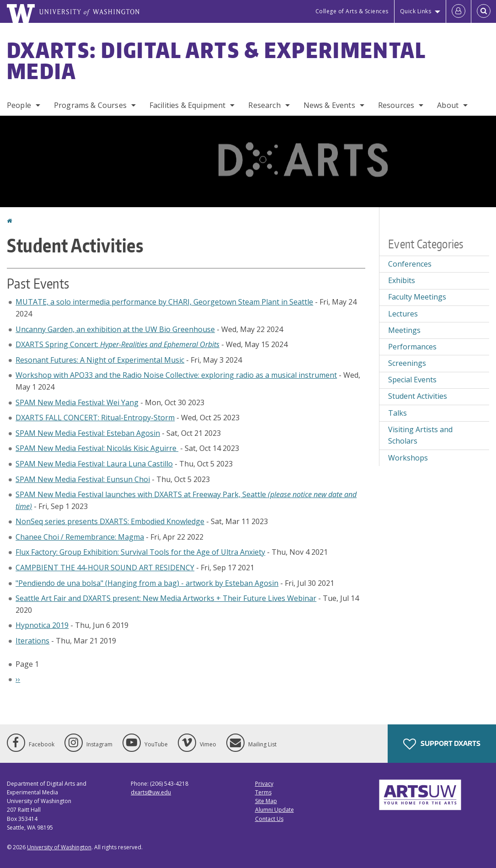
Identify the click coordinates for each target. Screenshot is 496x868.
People (19, 105)
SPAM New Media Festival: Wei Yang (77, 402)
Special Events (412, 380)
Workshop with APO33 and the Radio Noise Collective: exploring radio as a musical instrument (176, 375)
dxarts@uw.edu (151, 792)
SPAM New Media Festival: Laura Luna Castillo (94, 464)
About (448, 105)
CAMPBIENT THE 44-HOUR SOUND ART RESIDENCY (105, 568)
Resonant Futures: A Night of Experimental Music (100, 360)
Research (264, 105)
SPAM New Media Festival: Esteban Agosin (88, 433)
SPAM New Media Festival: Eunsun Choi (83, 479)
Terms (263, 792)
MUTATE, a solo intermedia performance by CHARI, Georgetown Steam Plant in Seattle (164, 302)
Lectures (403, 314)
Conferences (410, 264)
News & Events (329, 105)
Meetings (404, 330)
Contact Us (269, 819)
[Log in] (459, 11)
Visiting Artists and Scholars (420, 435)
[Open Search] (484, 11)
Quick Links (416, 11)
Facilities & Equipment (188, 105)
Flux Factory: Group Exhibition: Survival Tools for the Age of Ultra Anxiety (140, 552)
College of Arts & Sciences (352, 11)
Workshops (408, 458)
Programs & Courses (90, 105)
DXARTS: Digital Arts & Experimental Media (216, 60)
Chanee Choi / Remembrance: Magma (80, 537)
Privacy (264, 784)
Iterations (32, 641)
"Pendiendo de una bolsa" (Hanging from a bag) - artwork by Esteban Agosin (147, 583)
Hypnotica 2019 (42, 625)
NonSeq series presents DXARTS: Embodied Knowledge (110, 521)
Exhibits (402, 280)
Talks (397, 413)
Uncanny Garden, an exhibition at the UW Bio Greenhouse (115, 329)
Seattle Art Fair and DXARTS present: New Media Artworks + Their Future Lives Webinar (166, 598)
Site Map (266, 801)
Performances (412, 347)
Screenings (407, 363)
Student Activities (418, 396)
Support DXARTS (442, 744)
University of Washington (59, 847)
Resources (396, 105)
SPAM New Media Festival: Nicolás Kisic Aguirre (97, 448)
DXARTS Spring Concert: (117, 344)
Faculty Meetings (417, 297)
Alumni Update (275, 810)
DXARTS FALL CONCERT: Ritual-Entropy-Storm (95, 418)
